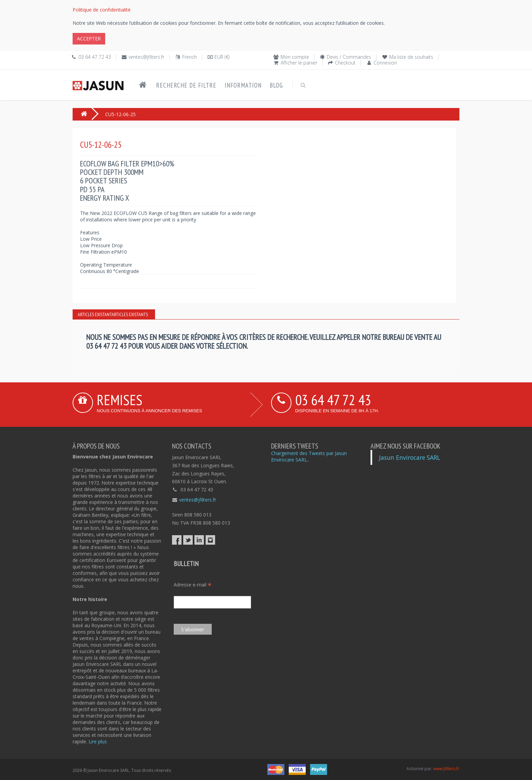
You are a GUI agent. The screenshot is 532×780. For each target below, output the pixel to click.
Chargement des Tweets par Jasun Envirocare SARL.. (309, 456)
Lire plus (98, 741)
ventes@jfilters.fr (146, 57)
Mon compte (295, 57)
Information (243, 85)
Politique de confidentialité (102, 10)
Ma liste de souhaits (411, 57)
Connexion (385, 63)
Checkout (345, 63)
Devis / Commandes (349, 57)
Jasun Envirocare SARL (410, 457)
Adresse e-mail (193, 585)
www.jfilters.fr (446, 769)
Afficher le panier (299, 63)
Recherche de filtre (186, 85)
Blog (276, 85)
